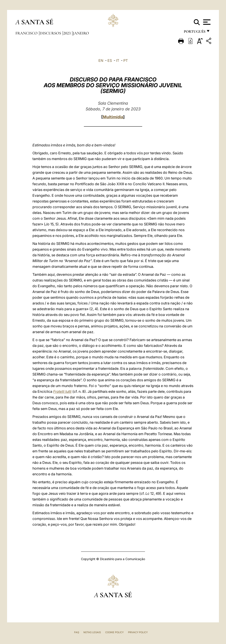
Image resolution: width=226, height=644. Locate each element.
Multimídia (113, 117)
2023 (67, 33)
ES (110, 60)
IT (118, 60)
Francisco (27, 33)
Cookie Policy (114, 632)
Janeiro (81, 33)
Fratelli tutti (62, 391)
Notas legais (92, 632)
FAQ (77, 632)
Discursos (51, 33)
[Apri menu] (206, 22)
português (194, 33)
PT (126, 60)
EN (101, 60)
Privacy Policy (138, 632)
